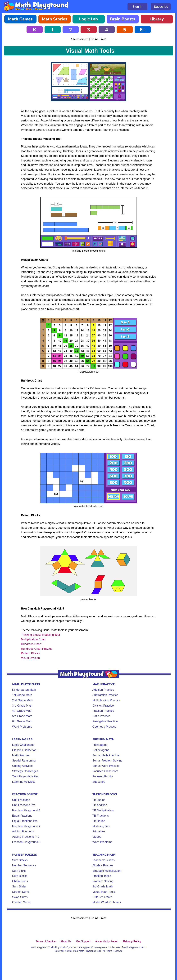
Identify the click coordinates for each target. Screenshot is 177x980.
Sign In (137, 7)
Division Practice (103, 706)
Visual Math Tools (104, 892)
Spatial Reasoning (24, 761)
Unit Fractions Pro (24, 805)
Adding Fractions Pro (26, 837)
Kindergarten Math (24, 690)
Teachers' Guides (104, 860)
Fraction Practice (103, 711)
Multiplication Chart (33, 639)
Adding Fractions (23, 831)
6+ (143, 30)
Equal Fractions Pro (25, 821)
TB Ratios (99, 821)
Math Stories (54, 19)
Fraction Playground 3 (26, 842)
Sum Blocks (20, 876)
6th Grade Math (22, 721)
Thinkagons (100, 745)
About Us (66, 941)
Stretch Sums (21, 892)
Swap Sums (20, 897)
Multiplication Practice (106, 700)
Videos (97, 837)
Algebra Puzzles (103, 865)
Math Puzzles (21, 755)
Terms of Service (46, 941)
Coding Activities (23, 766)
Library (157, 19)
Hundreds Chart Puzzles (37, 649)
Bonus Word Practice (106, 766)
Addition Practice (103, 690)
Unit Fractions (21, 800)
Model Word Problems (107, 902)
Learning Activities (24, 782)
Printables (99, 831)
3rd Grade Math (22, 706)
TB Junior (99, 800)
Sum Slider (19, 886)
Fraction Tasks (102, 876)
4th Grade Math (22, 711)
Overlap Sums (21, 902)
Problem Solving (103, 881)
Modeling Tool (101, 826)
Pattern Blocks (30, 653)
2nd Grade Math (23, 700)
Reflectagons (101, 750)
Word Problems (22, 727)
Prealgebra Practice (105, 721)
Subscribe (161, 7)
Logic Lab (88, 19)
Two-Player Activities (25, 776)
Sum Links (19, 871)
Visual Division (30, 658)
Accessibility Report (107, 941)
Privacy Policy (132, 941)
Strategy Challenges (25, 771)
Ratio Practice (101, 716)
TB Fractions (101, 816)
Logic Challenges (23, 745)
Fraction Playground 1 (26, 810)
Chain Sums (20, 881)
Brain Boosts (123, 19)
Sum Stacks (20, 860)
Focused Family (103, 776)
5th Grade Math (22, 716)
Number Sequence (24, 865)
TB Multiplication (103, 810)
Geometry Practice (104, 727)
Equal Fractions (22, 816)
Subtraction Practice (105, 695)
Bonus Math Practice (106, 755)
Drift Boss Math (102, 897)
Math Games (20, 19)
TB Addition (100, 805)
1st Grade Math (22, 695)
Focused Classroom (105, 771)
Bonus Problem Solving (107, 761)
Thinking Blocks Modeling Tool (41, 635)
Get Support (83, 941)
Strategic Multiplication (107, 871)
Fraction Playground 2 (26, 826)
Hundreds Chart (31, 644)
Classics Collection (24, 750)
